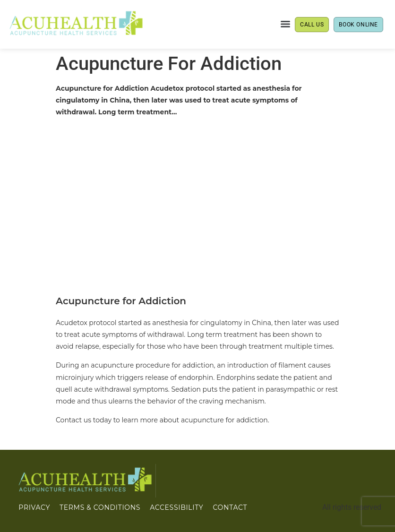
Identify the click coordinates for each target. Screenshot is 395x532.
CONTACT (230, 507)
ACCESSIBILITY (176, 507)
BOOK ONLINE (358, 25)
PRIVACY (34, 507)
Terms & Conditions (100, 507)
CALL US (312, 25)
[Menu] (285, 24)
